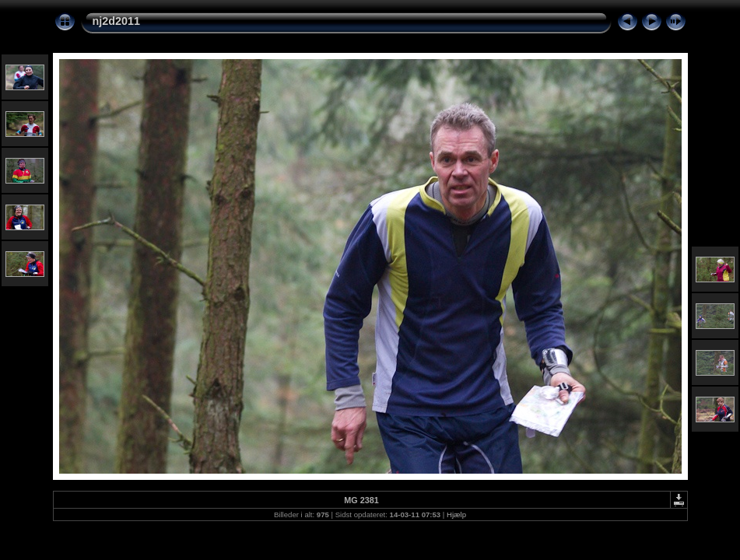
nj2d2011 (117, 21)
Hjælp (456, 514)
